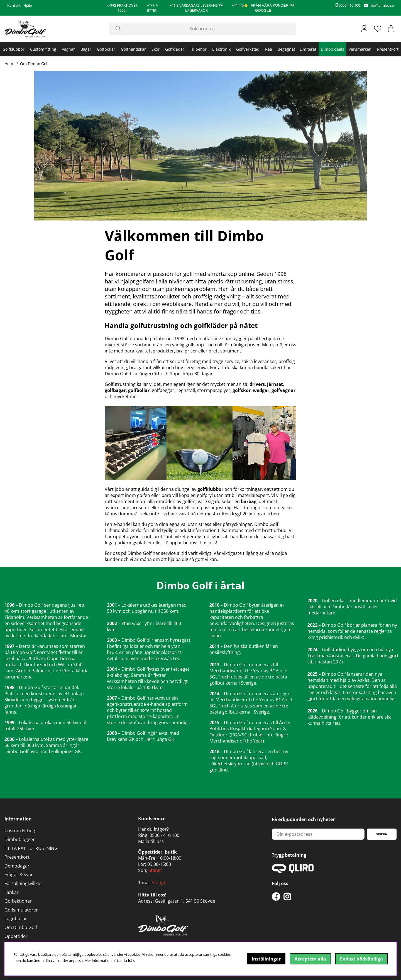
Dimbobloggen (20, 839)
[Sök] (202, 29)
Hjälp (28, 5)
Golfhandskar (133, 49)
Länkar (12, 892)
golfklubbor (210, 489)
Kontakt (14, 5)
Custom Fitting (20, 830)
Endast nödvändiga (361, 959)
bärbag (249, 501)
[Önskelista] (378, 29)
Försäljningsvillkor (23, 883)
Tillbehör (198, 49)
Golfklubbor (14, 49)
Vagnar (68, 49)
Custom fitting (43, 49)
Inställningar (266, 959)
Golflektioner (18, 901)
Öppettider (16, 936)
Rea (269, 49)
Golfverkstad (248, 49)
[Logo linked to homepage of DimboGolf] (25, 29)
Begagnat (286, 49)
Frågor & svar (19, 874)
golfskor (242, 390)
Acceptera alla (310, 959)
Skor (156, 49)
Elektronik (221, 49)
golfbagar (115, 390)
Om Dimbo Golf (34, 64)
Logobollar (16, 918)
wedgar (261, 390)
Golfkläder (175, 49)
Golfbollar (106, 49)
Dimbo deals (332, 49)
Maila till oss (151, 841)
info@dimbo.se (379, 5)
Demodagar (17, 866)
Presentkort (388, 49)
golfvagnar (283, 390)
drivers (257, 384)
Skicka (382, 834)
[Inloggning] (364, 29)
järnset (275, 384)
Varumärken (360, 49)
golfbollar (139, 390)
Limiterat (308, 49)
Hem (9, 64)
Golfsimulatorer (21, 910)
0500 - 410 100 (164, 835)
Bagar (86, 49)
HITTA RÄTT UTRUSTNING (31, 848)
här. (132, 961)
